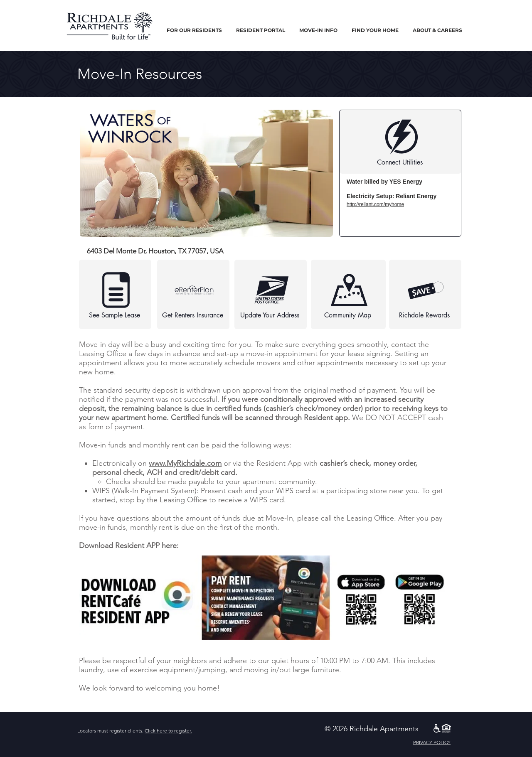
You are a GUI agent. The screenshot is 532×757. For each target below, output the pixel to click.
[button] (194, 30)
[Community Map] (348, 294)
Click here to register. (168, 731)
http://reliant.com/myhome (375, 204)
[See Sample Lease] (115, 294)
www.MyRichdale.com (185, 463)
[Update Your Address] (271, 294)
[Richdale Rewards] (425, 294)
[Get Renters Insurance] (193, 294)
